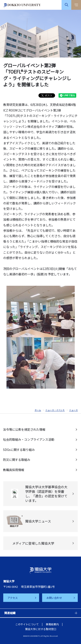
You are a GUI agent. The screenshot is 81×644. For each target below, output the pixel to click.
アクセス (13, 598)
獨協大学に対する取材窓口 (41, 629)
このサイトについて (27, 624)
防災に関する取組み (17, 460)
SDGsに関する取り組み (19, 450)
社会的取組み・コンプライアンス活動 (29, 439)
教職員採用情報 (14, 470)
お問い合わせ (54, 598)
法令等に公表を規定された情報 (24, 429)
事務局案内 (52, 624)
